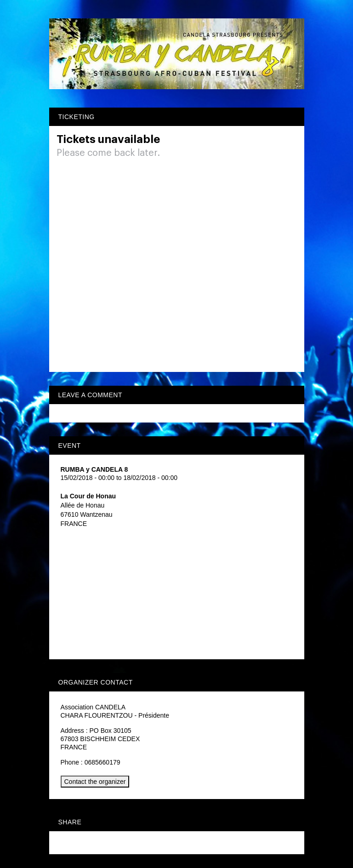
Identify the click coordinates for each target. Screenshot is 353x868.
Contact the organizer (95, 782)
